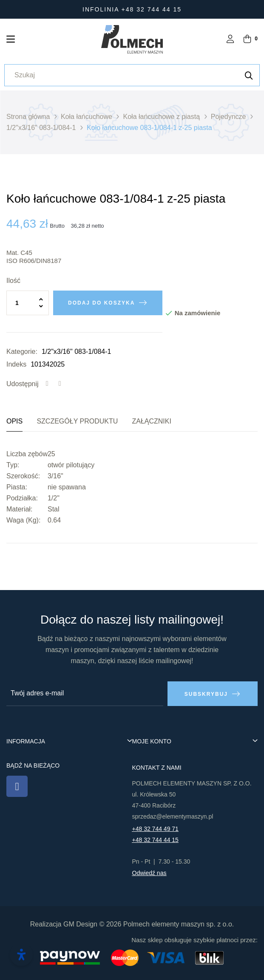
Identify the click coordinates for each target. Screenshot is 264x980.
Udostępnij (47, 384)
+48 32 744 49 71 (155, 829)
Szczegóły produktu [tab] (77, 421)
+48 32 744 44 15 (155, 840)
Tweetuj (60, 384)
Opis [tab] (14, 421)
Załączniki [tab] (151, 421)
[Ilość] (28, 303)
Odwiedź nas (149, 873)
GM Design (80, 924)
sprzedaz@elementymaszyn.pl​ (173, 816)
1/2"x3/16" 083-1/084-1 (76, 352)
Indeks (16, 364)
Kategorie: (22, 352)
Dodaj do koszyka (101, 303)
